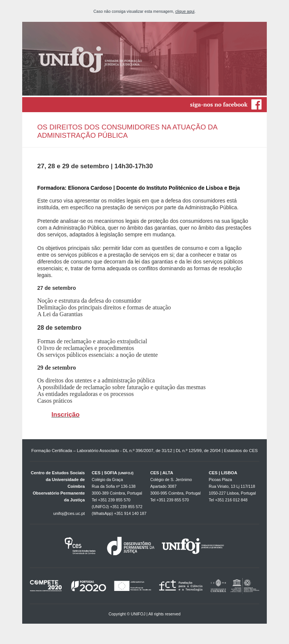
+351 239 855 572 (126, 507)
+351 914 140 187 (130, 513)
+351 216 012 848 (231, 500)
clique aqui (185, 11)
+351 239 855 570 (114, 500)
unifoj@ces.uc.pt (69, 513)
